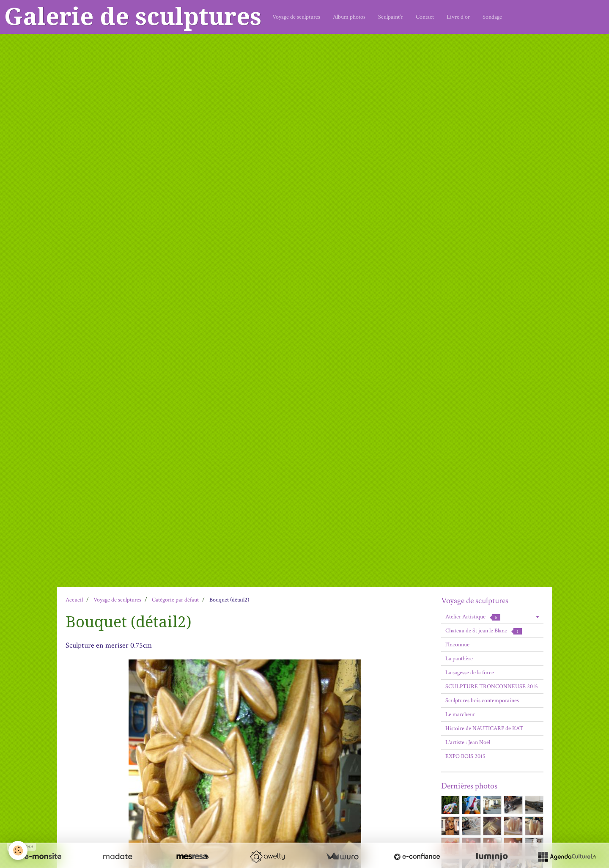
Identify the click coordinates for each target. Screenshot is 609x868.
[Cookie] (18, 850)
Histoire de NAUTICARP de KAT (484, 728)
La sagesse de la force (470, 673)
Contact (425, 17)
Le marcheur (460, 714)
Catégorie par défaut (175, 600)
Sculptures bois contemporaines (482, 700)
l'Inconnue (457, 645)
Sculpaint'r (391, 17)
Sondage (492, 17)
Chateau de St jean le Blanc (484, 631)
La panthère (459, 659)
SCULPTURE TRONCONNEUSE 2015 (492, 687)
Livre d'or (458, 17)
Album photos (349, 17)
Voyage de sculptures (296, 17)
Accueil (74, 600)
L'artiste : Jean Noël (468, 742)
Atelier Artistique (473, 617)
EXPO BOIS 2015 (465, 756)
